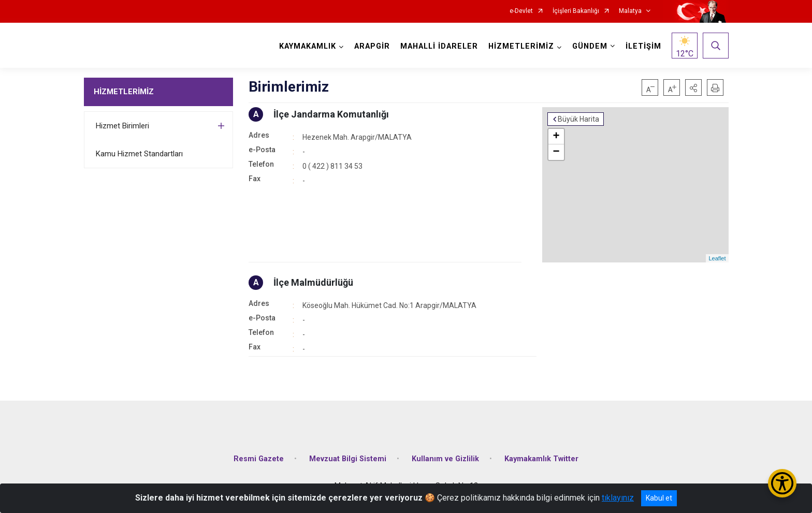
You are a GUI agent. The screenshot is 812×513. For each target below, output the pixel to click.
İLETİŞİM (643, 46)
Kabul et (659, 498)
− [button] (556, 152)
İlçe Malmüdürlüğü (313, 282)
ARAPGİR (372, 46)
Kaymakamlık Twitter (541, 459)
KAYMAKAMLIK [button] (308, 46)
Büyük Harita (578, 119)
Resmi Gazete (259, 459)
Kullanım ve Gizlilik (445, 459)
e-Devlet (521, 11)
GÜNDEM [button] (590, 46)
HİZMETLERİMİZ (124, 92)
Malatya (630, 11)
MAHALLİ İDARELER (439, 46)
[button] (693, 87)
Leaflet (717, 258)
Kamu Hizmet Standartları (139, 154)
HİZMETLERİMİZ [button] (521, 46)
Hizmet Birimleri (122, 126)
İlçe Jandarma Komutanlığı (331, 114)
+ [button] (556, 137)
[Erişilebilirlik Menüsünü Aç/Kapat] (782, 483)
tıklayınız (618, 498)
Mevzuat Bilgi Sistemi (348, 459)
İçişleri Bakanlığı (576, 11)
